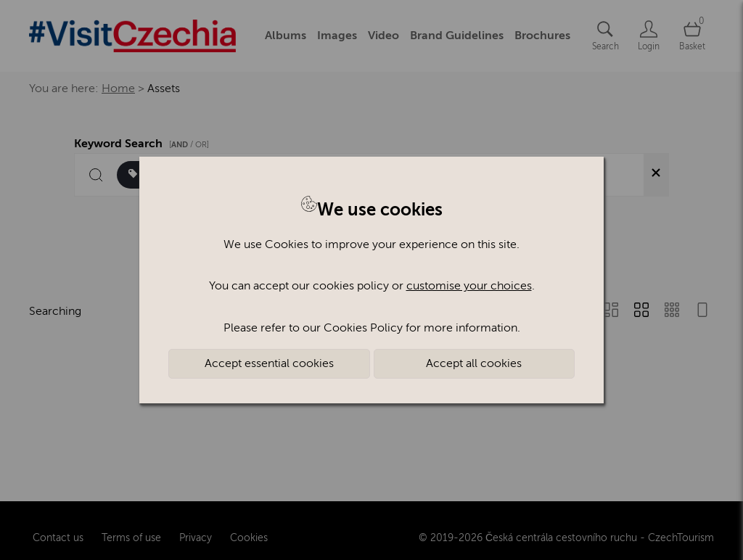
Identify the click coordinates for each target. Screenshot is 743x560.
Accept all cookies (474, 363)
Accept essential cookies (269, 363)
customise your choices (469, 286)
